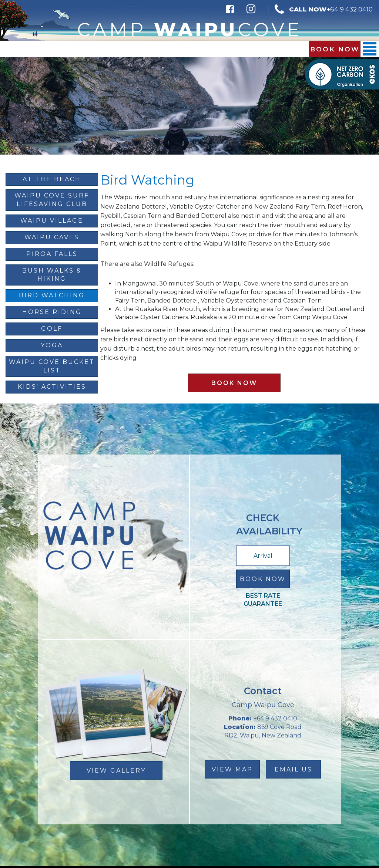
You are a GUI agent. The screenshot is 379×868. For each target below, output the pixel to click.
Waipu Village (52, 221)
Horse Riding (52, 312)
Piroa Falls (52, 254)
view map (232, 769)
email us (294, 769)
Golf (52, 329)
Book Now (335, 49)
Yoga (52, 345)
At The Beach (52, 179)
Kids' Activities (52, 387)
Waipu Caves (52, 237)
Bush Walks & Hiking (52, 275)
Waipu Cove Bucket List (52, 366)
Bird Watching (52, 295)
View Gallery (116, 771)
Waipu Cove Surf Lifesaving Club (52, 200)
